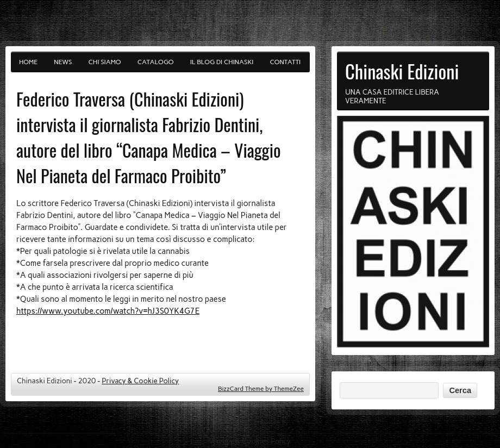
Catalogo (156, 62)
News (63, 62)
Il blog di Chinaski (222, 62)
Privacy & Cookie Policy (140, 381)
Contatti (286, 62)
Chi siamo (105, 62)
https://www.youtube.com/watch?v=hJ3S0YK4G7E (108, 311)
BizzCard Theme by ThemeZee (261, 389)
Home (28, 62)
